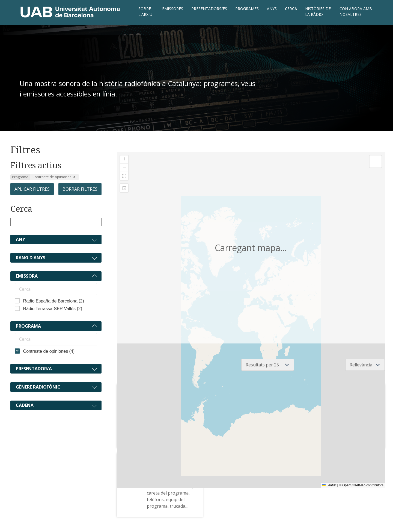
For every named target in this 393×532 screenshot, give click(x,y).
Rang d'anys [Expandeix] (31, 258)
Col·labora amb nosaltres (356, 11)
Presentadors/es (209, 9)
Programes (247, 9)
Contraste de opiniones (52, 177)
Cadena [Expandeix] (25, 405)
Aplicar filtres (32, 189)
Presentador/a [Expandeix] (34, 369)
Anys (272, 9)
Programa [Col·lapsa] (28, 326)
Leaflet (329, 485)
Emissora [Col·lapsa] (27, 276)
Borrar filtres (80, 189)
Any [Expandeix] (20, 239)
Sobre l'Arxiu (145, 11)
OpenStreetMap (354, 485)
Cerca (291, 9)
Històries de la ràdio (318, 11)
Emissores (173, 9)
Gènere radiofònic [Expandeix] (38, 387)
